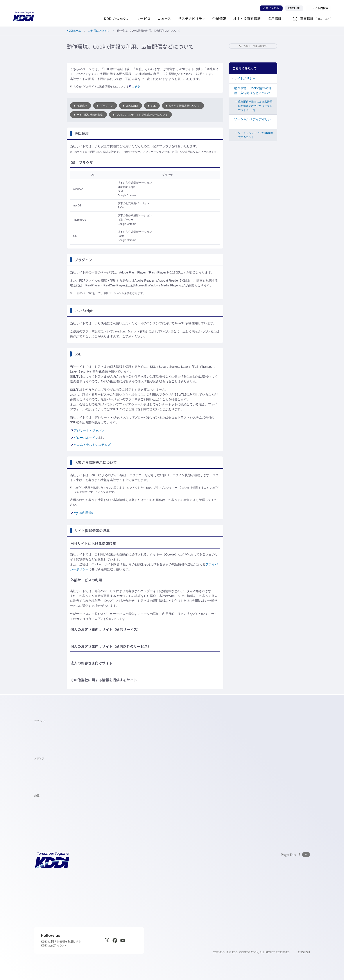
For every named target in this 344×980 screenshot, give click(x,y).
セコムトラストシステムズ (91, 445)
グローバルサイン (84, 438)
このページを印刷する (253, 46)
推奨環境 (81, 106)
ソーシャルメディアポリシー (253, 122)
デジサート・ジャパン (88, 430)
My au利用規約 (82, 513)
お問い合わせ (271, 8)
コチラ (134, 87)
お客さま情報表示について (183, 106)
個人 (320, 19)
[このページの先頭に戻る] (295, 855)
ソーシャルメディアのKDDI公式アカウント (256, 135)
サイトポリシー (245, 78)
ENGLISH (296, 8)
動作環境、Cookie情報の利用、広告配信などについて (253, 91)
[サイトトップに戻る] (24, 16)
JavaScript (131, 106)
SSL (152, 106)
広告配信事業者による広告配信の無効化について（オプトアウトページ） (255, 106)
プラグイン (105, 106)
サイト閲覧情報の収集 (88, 115)
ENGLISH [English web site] (304, 952)
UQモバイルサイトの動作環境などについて (140, 115)
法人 (328, 19)
